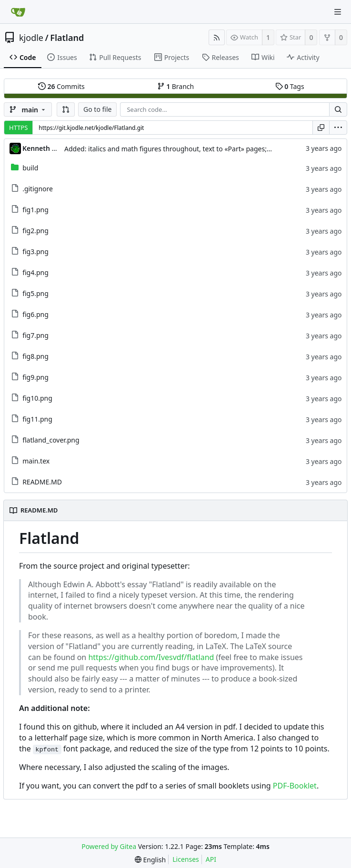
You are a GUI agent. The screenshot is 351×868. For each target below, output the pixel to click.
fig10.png (37, 398)
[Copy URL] (321, 128)
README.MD (42, 482)
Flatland (67, 38)
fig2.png (35, 231)
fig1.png (35, 210)
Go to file (97, 109)
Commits (61, 86)
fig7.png (35, 335)
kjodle (31, 38)
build (30, 168)
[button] (66, 109)
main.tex (36, 461)
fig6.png (35, 314)
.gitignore (38, 189)
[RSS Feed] (217, 37)
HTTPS (18, 128)
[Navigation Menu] (338, 12)
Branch (176, 86)
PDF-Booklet (295, 786)
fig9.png (35, 377)
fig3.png (35, 252)
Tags (290, 86)
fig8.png (35, 356)
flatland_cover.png (51, 440)
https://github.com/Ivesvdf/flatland (151, 657)
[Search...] (338, 109)
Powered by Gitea (109, 846)
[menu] (338, 128)
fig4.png (35, 272)
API (211, 859)
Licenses (186, 859)
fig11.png (37, 419)
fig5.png (35, 293)
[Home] (18, 12)
